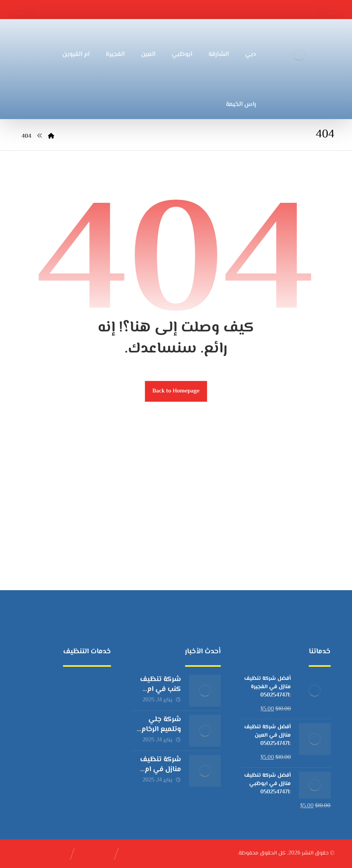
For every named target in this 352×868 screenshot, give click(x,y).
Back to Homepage (176, 391)
